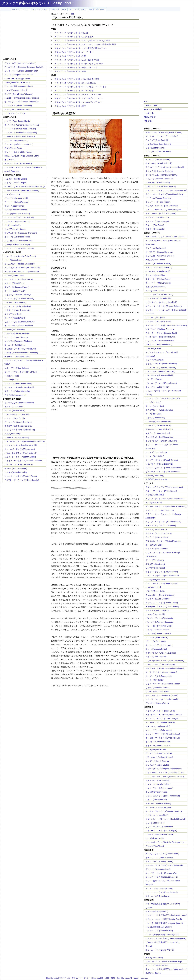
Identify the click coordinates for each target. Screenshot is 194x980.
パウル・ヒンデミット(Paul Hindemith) (21, 453)
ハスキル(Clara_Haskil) (155, 614)
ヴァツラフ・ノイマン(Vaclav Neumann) (163, 472)
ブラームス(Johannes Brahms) (17, 221)
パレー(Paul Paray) (154, 379)
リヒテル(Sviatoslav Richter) (157, 688)
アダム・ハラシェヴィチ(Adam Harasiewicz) (164, 487)
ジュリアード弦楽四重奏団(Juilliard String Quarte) (166, 915)
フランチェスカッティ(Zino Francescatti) (163, 796)
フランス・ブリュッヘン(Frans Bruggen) (163, 398)
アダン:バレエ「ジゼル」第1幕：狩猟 (70, 56)
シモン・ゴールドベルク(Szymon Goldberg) (164, 306)
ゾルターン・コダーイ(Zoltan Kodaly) (20, 457)
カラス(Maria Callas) (154, 958)
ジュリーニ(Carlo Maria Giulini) (159, 321)
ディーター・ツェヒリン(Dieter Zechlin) (162, 607)
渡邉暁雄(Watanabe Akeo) (157, 479)
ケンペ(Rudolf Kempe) (155, 291)
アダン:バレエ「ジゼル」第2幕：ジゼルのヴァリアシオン (79, 102)
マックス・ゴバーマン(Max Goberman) (162, 206)
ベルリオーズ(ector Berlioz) (16, 179)
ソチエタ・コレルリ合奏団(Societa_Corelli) (164, 919)
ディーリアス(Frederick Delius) (17, 357)
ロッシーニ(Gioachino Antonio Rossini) (21, 133)
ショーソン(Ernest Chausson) (17, 333)
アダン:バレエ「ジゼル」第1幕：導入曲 (71, 33)
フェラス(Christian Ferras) (157, 792)
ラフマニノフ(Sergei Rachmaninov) (19, 403)
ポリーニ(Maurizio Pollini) (156, 649)
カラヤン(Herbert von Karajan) (158, 264)
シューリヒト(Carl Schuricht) (158, 183)
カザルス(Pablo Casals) (155, 260)
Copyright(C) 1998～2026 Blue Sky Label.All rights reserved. (120, 978)
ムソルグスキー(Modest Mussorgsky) (20, 264)
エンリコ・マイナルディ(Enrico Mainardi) (163, 738)
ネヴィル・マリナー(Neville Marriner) (161, 364)
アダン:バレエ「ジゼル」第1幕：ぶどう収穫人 (74, 37)
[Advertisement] (25, 35)
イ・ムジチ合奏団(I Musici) (157, 911)
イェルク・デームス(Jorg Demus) (160, 510)
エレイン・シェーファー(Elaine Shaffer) (162, 854)
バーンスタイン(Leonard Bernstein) (160, 371)
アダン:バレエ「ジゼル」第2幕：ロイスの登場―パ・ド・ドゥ (81, 87)
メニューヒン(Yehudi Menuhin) (158, 807)
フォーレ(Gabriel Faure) (15, 330)
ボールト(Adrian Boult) (155, 406)
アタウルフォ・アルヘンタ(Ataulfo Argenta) (164, 132)
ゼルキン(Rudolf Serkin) (156, 591)
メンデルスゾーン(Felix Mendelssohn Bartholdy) (25, 187)
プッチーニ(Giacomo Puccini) (17, 287)
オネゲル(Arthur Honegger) (16, 468)
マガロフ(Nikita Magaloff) (156, 657)
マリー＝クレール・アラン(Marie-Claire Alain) (165, 661)
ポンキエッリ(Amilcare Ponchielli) (19, 326)
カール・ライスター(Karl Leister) (159, 861)
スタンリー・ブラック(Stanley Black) (161, 333)
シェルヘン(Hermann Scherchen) (159, 179)
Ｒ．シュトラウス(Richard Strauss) (19, 299)
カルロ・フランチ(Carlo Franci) (159, 267)
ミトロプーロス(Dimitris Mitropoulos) (161, 214)
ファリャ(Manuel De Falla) (16, 472)
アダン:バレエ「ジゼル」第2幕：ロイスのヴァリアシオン (79, 98)
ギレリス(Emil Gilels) (154, 545)
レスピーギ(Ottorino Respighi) (17, 414)
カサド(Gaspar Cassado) (156, 749)
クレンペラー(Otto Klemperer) (158, 283)
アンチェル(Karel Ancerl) (156, 248)
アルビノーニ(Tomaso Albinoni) (18, 109)
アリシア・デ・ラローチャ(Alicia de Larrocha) (165, 499)
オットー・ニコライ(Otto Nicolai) (18, 152)
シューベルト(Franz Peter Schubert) (20, 137)
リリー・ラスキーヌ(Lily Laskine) (159, 827)
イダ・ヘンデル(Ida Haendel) (158, 726)
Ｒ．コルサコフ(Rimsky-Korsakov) (19, 279)
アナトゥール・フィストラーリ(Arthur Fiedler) (165, 237)
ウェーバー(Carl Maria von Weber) (19, 144)
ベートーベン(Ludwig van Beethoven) (20, 129)
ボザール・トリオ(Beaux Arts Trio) (160, 950)
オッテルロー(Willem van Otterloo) (160, 256)
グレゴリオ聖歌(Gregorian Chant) (19, 86)
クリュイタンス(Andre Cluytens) (159, 171)
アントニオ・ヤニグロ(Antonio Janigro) (162, 719)
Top (72, 14)
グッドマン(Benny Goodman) (158, 869)
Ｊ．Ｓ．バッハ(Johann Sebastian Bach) (22, 71)
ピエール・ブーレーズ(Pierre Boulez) (161, 383)
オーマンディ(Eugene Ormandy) (159, 252)
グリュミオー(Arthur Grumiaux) (159, 753)
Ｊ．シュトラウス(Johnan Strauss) (19, 217)
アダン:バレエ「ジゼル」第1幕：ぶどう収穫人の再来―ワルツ (81, 48)
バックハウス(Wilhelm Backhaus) (159, 622)
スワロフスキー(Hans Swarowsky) (160, 341)
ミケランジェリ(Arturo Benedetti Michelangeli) (165, 668)
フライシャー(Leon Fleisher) (157, 630)
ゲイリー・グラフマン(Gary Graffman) (162, 572)
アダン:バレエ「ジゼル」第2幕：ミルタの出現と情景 (77, 79)
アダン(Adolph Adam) (14, 148)
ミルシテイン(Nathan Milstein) (158, 804)
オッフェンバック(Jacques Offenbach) (21, 233)
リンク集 (148, 121)
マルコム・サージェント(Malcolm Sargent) (163, 210)
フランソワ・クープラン (15, 113)
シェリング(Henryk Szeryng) (158, 761)
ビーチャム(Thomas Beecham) (158, 198)
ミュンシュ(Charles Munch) (157, 217)
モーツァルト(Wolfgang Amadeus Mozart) (22, 125)
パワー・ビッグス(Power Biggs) (159, 626)
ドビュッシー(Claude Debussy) (18, 295)
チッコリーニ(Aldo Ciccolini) (157, 599)
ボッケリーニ (10, 160)
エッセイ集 (149, 113)
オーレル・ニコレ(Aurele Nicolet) (159, 858)
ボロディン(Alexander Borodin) (18, 237)
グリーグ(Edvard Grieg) (14, 275)
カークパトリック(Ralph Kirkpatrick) (161, 526)
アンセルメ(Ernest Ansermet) (158, 159)
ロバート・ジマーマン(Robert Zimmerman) (164, 468)
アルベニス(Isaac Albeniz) (15, 395)
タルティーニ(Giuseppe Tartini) (17, 79)
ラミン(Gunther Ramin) (155, 148)
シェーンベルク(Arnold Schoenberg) (20, 430)
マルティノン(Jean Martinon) (158, 433)
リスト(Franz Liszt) (13, 194)
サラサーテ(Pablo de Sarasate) (18, 310)
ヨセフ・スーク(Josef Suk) (157, 815)
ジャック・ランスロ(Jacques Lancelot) (162, 877)
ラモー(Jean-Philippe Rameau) (17, 82)
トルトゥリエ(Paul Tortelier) (157, 780)
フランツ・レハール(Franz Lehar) (19, 465)
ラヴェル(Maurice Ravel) (15, 410)
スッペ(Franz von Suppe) (15, 229)
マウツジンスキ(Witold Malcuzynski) (161, 653)
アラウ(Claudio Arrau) (155, 495)
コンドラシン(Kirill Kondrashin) (159, 298)
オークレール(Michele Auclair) (158, 742)
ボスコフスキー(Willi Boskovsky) (159, 410)
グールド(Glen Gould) (155, 560)
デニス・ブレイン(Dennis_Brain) (159, 888)
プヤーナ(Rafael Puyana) (156, 641)
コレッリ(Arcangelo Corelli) (16, 90)
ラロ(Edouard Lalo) (13, 225)
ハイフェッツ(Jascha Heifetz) (158, 784)
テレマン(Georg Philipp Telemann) (19, 94)
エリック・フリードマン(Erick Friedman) (163, 734)
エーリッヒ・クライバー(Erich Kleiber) (162, 136)
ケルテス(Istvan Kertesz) (156, 287)
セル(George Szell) (153, 348)
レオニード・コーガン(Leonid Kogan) (161, 831)
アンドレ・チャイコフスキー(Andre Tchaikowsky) (166, 506)
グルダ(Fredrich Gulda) (155, 564)
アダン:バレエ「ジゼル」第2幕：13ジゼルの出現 (75, 83)
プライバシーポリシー (81, 978)
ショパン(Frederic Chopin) (16, 183)
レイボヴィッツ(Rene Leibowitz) (159, 464)
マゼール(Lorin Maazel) (155, 418)
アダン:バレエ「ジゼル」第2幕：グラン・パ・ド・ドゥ (78, 94)
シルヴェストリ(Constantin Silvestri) (161, 186)
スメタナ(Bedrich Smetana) (16, 210)
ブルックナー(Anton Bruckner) (17, 214)
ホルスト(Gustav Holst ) (14, 407)
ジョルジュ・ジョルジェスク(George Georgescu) (166, 190)
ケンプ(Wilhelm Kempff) (156, 568)
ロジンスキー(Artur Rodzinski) (158, 152)
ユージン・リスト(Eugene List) (159, 676)
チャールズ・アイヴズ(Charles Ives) (20, 449)
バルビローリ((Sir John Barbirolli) (159, 375)
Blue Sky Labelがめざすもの (58, 978)
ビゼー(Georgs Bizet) (13, 260)
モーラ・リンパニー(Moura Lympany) (161, 672)
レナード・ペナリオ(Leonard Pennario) (162, 699)
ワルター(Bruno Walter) (155, 229)
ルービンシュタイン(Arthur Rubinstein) (162, 695)
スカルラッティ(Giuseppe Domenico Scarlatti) (24, 67)
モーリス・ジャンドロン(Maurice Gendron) (164, 811)
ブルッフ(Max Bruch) (13, 314)
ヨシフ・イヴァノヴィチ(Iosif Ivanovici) (21, 372)
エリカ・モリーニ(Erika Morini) (159, 730)
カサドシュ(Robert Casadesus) (159, 533)
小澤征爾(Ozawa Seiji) (155, 475)
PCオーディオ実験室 (153, 109)
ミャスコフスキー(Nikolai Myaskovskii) (21, 445)
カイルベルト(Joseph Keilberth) (159, 163)
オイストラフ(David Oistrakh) (158, 746)
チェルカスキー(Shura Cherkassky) (160, 595)
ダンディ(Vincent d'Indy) (15, 318)
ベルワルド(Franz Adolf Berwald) (18, 164)
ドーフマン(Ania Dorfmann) (157, 610)
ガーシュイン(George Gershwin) (18, 422)
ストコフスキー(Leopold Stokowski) (161, 337)
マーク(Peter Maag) (154, 414)
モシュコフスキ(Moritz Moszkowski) (20, 387)
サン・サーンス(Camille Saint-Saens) (20, 256)
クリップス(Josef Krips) (156, 275)
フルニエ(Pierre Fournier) (156, 800)
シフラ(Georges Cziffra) (156, 580)
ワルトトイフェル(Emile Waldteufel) (20, 322)
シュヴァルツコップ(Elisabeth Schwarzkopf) (164, 961)
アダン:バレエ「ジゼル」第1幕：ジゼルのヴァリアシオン (79, 64)
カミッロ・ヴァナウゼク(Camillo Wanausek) (164, 865)
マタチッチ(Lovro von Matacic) (158, 422)
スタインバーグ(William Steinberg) (160, 329)
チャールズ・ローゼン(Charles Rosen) (162, 603)
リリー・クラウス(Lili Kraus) (158, 692)
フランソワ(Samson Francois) (158, 634)
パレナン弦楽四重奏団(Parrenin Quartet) (162, 935)
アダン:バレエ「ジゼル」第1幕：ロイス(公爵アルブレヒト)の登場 (82, 40)
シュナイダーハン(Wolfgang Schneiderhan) (164, 769)
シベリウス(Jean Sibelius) (15, 302)
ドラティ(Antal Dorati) (155, 360)
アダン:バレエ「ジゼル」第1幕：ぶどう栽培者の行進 (77, 60)
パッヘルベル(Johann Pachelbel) (18, 106)
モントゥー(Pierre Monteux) (157, 221)
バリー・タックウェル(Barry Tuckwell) (162, 892)
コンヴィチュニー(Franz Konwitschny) (162, 175)
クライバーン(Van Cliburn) (157, 549)
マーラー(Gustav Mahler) (15, 291)
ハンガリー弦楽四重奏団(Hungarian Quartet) (164, 923)
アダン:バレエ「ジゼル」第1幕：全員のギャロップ (76, 68)
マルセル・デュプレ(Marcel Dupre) (160, 664)
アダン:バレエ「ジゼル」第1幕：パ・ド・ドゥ (74, 52)
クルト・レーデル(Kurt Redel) (158, 279)
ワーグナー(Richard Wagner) (17, 202)
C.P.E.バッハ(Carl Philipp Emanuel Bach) (22, 156)
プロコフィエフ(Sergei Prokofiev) (19, 426)
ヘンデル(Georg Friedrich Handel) (19, 75)
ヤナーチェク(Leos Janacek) (17, 337)
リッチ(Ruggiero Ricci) (155, 823)
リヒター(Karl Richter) (155, 456)
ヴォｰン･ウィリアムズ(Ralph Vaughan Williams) (25, 441)
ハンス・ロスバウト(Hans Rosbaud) (161, 368)
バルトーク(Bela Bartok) (15, 418)
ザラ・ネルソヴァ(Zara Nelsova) (159, 757)
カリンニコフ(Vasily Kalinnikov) (18, 306)
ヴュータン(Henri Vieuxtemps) (17, 245)
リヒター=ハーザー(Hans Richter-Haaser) (163, 684)
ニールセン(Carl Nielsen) (15, 345)
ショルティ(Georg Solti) (156, 318)
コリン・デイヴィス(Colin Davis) (159, 294)
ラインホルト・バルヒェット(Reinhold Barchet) (166, 819)
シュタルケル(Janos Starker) (158, 765)
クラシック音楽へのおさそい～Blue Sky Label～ (38, 3)
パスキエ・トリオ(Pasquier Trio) (159, 931)
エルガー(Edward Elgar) (14, 283)
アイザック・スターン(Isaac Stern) (160, 711)
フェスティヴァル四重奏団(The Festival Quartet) (166, 938)
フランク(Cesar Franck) (14, 206)
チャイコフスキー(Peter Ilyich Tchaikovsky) (23, 268)
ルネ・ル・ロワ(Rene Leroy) (158, 896)
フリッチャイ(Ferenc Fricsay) (158, 202)
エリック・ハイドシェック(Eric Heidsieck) (163, 522)
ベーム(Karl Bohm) (153, 402)
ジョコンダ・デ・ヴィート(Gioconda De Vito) (165, 776)
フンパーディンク (12, 380)
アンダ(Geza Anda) (154, 503)
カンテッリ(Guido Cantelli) (157, 140)
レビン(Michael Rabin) (155, 838)
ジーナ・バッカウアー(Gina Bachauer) (162, 583)
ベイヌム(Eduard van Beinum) (158, 144)
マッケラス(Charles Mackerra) (158, 425)
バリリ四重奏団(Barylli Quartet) (159, 927)
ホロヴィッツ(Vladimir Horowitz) (159, 645)
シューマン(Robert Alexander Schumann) (22, 190)
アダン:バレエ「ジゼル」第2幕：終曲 (70, 106)
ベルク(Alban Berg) (13, 434)
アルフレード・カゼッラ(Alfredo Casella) (22, 480)
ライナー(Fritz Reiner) (155, 225)
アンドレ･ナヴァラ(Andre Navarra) (160, 722)
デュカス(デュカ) (12, 376)
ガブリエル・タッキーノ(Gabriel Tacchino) (163, 541)
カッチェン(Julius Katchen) (157, 537)
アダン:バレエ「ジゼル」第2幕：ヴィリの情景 (74, 91)
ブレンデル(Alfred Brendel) (157, 637)
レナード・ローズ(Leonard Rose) (160, 834)
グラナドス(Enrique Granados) (17, 391)
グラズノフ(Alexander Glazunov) (18, 383)
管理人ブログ (150, 117)
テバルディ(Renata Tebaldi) (157, 965)
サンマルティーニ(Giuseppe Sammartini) (22, 102)
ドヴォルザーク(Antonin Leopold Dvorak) (22, 272)
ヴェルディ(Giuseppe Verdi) (16, 198)
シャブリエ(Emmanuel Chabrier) (18, 341)
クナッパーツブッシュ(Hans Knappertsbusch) (165, 167)
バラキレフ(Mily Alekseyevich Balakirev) (21, 353)
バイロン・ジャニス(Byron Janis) (159, 618)
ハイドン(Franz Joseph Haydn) (18, 121)
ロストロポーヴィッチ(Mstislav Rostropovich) (165, 842)
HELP (147, 102)
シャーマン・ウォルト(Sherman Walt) (161, 873)
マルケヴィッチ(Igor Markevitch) (159, 429)
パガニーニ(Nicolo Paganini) (16, 140)
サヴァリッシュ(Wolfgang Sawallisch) (161, 302)
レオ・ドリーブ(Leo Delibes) (17, 368)
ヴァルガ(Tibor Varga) (155, 846)
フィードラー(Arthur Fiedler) (157, 387)
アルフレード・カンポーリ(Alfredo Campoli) (164, 715)
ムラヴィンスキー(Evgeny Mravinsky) (161, 441)
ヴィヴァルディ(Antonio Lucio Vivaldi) (20, 63)
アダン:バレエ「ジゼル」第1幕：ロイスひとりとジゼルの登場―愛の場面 (85, 44)
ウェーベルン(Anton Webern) (17, 438)
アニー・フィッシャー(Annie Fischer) (161, 491)
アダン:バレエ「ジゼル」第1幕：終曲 (70, 71)
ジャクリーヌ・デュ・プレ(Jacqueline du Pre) (165, 773)
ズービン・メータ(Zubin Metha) (159, 345)
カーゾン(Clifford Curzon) (156, 529)
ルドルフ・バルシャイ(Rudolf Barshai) (162, 460)
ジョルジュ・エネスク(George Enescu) (21, 476)
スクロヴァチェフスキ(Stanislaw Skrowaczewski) (166, 325)
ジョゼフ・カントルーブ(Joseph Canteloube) (23, 461)
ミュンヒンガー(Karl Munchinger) (160, 437)
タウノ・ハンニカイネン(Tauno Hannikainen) (164, 194)
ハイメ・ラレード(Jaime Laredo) (159, 788)
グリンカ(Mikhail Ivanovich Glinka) (19, 241)
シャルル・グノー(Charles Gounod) (19, 248)
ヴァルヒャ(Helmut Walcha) (157, 703)
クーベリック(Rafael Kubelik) (158, 271)
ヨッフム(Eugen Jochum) (156, 452)
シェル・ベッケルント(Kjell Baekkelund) (162, 576)
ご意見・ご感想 (151, 105)
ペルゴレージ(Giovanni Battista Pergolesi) (22, 98)
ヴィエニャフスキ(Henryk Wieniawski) (21, 349)
